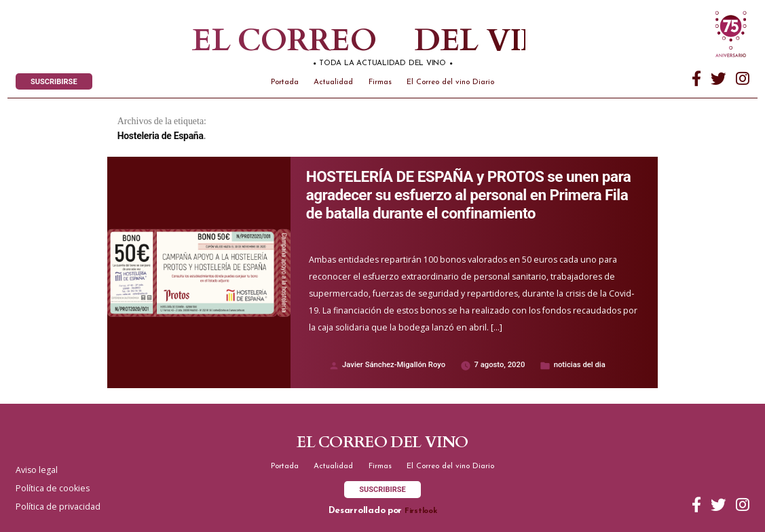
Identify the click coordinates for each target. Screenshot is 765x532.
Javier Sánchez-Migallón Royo (394, 365)
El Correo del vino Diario (450, 82)
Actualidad (333, 82)
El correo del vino (339, 41)
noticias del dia (580, 365)
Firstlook (421, 511)
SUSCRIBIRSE (54, 82)
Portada (285, 82)
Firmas (380, 82)
